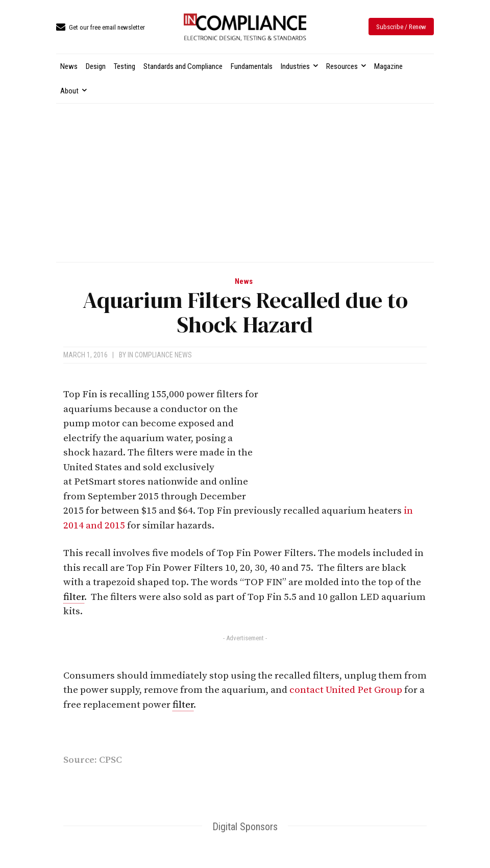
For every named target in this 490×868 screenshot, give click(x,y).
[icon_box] (101, 28)
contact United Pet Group (346, 690)
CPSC (111, 760)
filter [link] (74, 597)
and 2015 (105, 526)
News (244, 282)
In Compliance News (160, 355)
